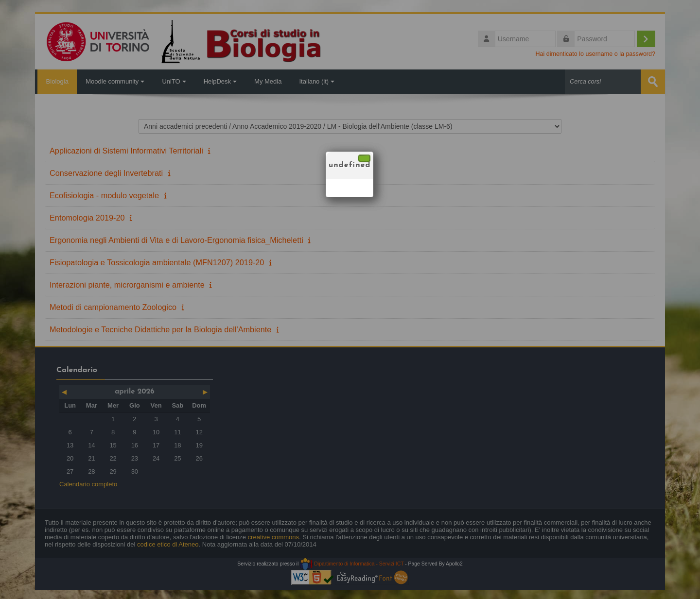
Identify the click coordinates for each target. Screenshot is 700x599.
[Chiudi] (364, 158)
